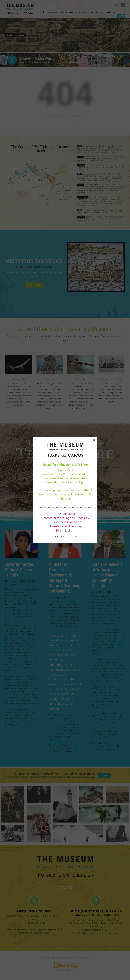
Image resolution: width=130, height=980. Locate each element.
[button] (94, 440)
